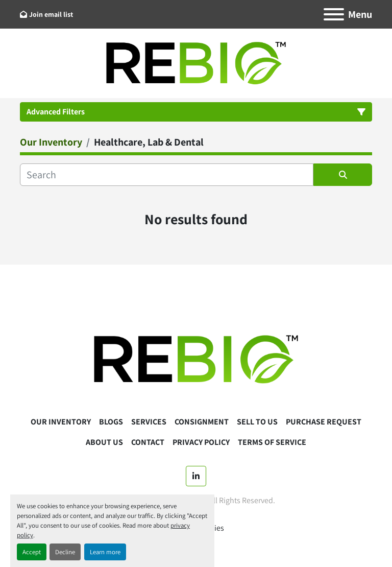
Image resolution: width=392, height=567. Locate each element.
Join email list (51, 14)
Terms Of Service (272, 442)
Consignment (202, 422)
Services (149, 422)
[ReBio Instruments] (196, 359)
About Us (104, 442)
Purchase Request (324, 422)
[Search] (167, 175)
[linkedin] (196, 476)
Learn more (105, 552)
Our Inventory (61, 422)
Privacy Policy (201, 442)
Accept (32, 552)
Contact (148, 442)
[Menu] (334, 14)
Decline (65, 552)
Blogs (111, 422)
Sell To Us (257, 422)
